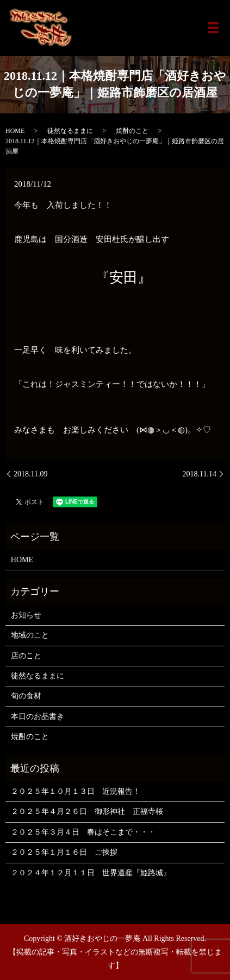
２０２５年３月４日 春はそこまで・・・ (83, 832)
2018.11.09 (30, 474)
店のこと (26, 656)
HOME (15, 131)
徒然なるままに (70, 131)
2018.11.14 (200, 474)
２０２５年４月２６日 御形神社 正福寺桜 (87, 812)
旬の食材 (26, 696)
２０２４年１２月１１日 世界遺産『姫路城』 (91, 873)
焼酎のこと (132, 131)
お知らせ (26, 615)
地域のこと (30, 635)
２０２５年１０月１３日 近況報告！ (76, 791)
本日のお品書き (38, 717)
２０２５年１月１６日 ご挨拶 (64, 852)
